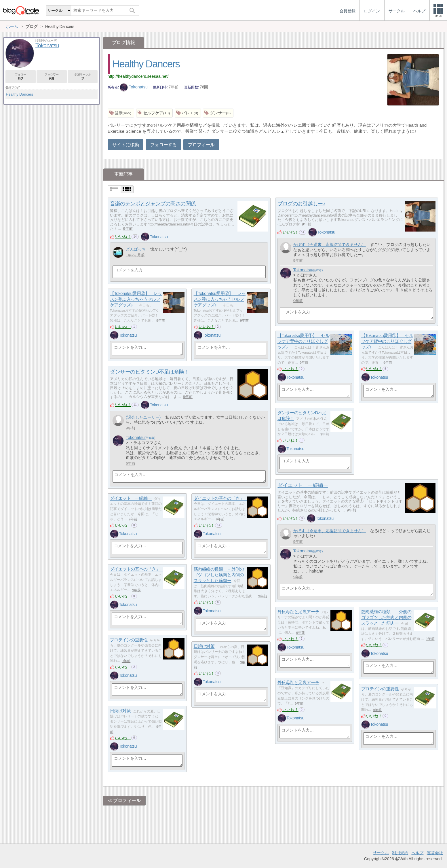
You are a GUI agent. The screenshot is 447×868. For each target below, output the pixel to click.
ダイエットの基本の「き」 (221, 498)
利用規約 (400, 853)
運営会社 (435, 853)
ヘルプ (417, 853)
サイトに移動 (125, 145)
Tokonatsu (134, 87)
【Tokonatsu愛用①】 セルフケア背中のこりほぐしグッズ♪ (304, 341)
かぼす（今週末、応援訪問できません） (330, 245)
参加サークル (83, 77)
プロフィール (201, 145)
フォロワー (52, 77)
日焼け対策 (204, 646)
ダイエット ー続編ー (303, 485)
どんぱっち (136, 249)
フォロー (21, 77)
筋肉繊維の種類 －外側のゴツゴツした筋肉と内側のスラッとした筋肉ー (219, 575)
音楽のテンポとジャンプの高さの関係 (153, 204)
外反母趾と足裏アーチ (298, 612)
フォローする (163, 145)
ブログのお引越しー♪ (301, 204)
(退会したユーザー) (143, 417)
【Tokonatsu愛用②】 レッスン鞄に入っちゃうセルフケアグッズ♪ (136, 299)
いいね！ (123, 236)
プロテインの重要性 (129, 640)
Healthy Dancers (146, 64)
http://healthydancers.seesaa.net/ (138, 76)
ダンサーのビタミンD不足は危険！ (150, 372)
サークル (381, 853)
